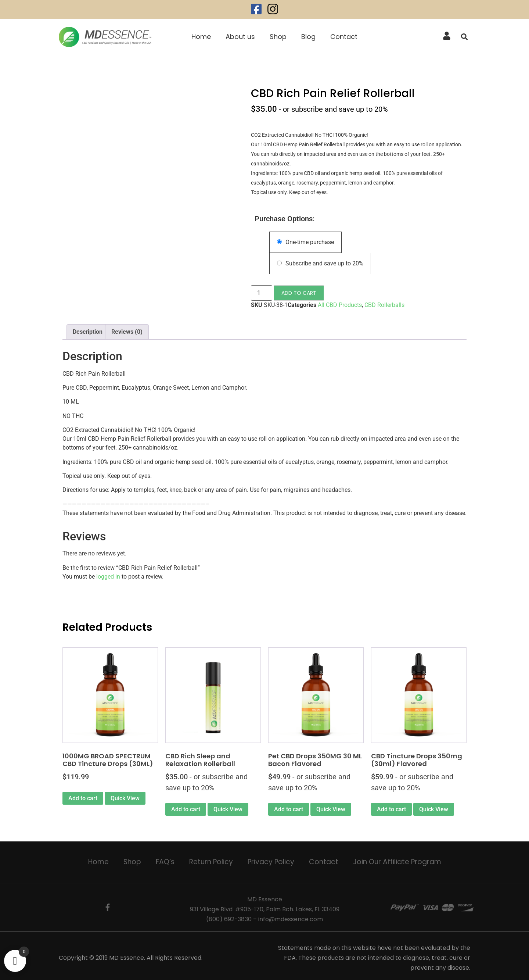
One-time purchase (305, 242)
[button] (464, 37)
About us (240, 37)
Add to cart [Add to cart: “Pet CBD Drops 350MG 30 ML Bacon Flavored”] (289, 809)
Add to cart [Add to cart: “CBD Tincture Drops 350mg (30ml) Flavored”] (391, 809)
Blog (308, 37)
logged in (108, 577)
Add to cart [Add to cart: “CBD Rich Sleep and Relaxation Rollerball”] (186, 809)
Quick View (125, 798)
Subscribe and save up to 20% (320, 263)
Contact (344, 37)
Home (201, 37)
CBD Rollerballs (384, 305)
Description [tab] (88, 332)
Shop (278, 37)
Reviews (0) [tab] (127, 332)
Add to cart (299, 293)
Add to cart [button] (83, 798)
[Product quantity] (262, 293)
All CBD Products (340, 305)
